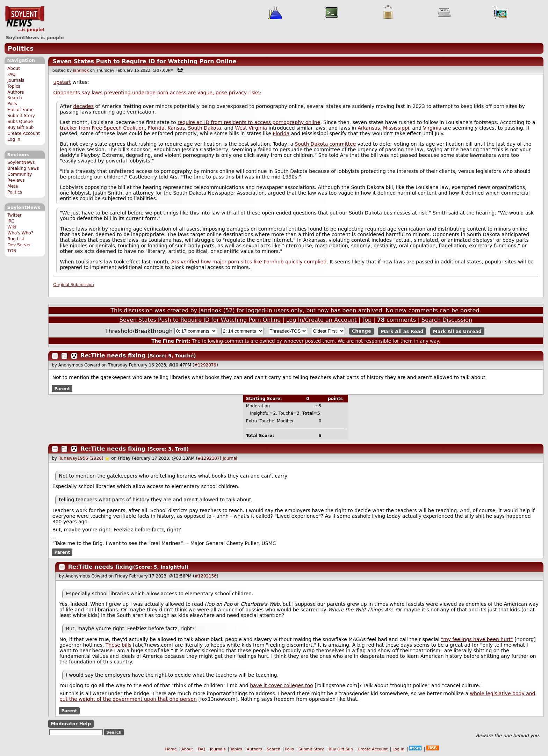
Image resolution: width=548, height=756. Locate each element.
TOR (12, 251)
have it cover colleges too (282, 685)
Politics (21, 48)
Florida (156, 128)
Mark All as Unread (457, 331)
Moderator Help (71, 724)
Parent (62, 389)
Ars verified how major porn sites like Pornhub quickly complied (249, 262)
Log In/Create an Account (322, 320)
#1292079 (206, 365)
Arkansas (369, 128)
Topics (14, 86)
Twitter (14, 215)
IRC (11, 221)
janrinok (81, 70)
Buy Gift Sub (20, 128)
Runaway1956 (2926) (81, 458)
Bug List (16, 239)
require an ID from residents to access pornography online (249, 122)
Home (171, 749)
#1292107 (209, 458)
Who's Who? (20, 233)
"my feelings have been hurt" (477, 639)
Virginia (432, 128)
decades (83, 106)
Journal (230, 458)
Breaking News (23, 168)
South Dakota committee (325, 144)
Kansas (176, 128)
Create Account (24, 133)
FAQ (11, 74)
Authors (16, 92)
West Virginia (251, 128)
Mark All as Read (402, 331)
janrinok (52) (217, 310)
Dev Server (19, 245)
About (14, 68)
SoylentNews (25, 19)
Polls (12, 104)
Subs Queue (20, 122)
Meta (13, 186)
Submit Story (21, 116)
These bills (118, 645)
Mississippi (396, 128)
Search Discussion (447, 320)
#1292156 (206, 576)
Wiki (12, 227)
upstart (62, 82)
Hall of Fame (20, 110)
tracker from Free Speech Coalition (102, 128)
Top (367, 320)
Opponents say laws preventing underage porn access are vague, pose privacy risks (157, 93)
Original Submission (74, 285)
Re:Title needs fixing (113, 355)
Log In (14, 139)
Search (15, 98)
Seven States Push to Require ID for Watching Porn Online (144, 61)
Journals (16, 80)
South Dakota (205, 128)
